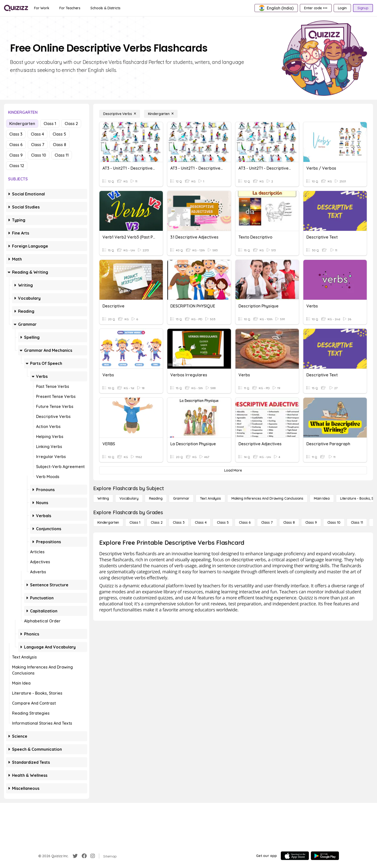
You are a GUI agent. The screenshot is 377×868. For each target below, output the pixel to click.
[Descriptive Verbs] (120, 114)
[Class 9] (311, 522)
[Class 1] (135, 522)
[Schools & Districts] (105, 8)
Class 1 (50, 124)
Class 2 (71, 124)
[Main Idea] (322, 498)
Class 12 (17, 166)
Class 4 (37, 134)
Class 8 (59, 145)
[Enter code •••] (316, 8)
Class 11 (62, 155)
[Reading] (156, 498)
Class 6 (16, 145)
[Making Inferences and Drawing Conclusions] (267, 498)
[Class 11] (357, 522)
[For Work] (42, 8)
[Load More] (233, 470)
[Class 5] (223, 522)
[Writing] (103, 498)
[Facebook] (84, 856)
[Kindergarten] (161, 114)
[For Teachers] (70, 8)
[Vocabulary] (129, 498)
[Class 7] (267, 522)
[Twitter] (75, 856)
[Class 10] (334, 522)
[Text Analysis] (210, 498)
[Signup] (363, 8)
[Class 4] (201, 522)
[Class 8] (289, 522)
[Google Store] (325, 856)
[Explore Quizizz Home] (16, 8)
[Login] (342, 8)
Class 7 (38, 145)
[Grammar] (181, 498)
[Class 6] (245, 522)
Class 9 (16, 155)
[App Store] (295, 856)
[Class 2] (157, 522)
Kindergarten (22, 124)
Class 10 (39, 155)
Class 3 (16, 134)
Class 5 (59, 134)
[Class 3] (179, 522)
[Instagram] (93, 856)
